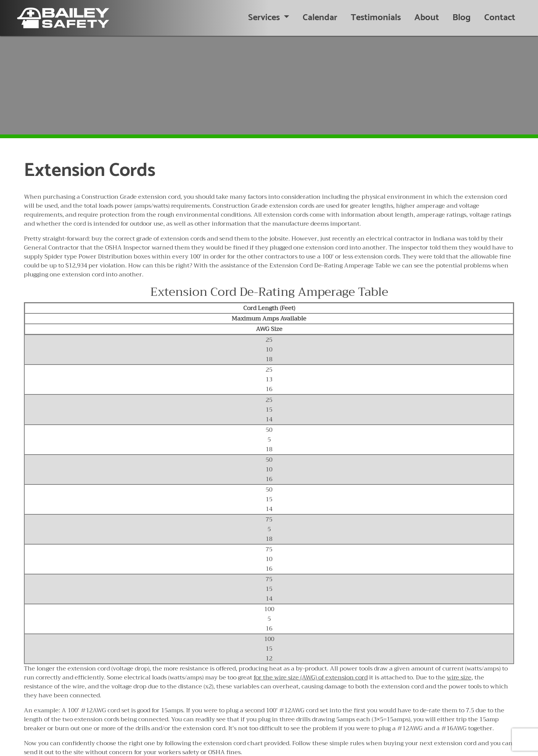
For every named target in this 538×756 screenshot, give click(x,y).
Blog (462, 18)
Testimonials (376, 18)
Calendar (320, 18)
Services (265, 18)
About (427, 18)
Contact (500, 18)
